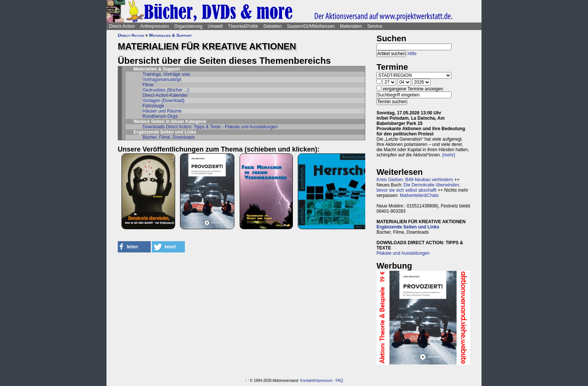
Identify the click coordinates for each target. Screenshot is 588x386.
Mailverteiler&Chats (419, 195)
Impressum (323, 381)
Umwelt (215, 26)
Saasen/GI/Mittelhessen (311, 26)
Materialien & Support (171, 35)
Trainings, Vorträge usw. (166, 74)
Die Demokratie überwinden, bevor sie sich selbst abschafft (418, 188)
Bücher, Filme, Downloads (169, 137)
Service (375, 26)
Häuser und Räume (162, 111)
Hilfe (412, 54)
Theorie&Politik (243, 26)
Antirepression (155, 26)
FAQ (339, 381)
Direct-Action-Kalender (165, 95)
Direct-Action (122, 26)
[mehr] (448, 155)
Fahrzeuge (153, 106)
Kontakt (306, 381)
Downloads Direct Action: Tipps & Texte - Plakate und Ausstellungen (210, 127)
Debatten (273, 26)
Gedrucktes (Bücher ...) (166, 90)
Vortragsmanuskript (162, 80)
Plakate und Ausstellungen (403, 253)
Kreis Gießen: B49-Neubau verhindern (415, 180)
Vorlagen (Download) (163, 101)
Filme (148, 85)
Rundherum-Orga (160, 116)
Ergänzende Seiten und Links (408, 227)
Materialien (351, 26)
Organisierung (188, 26)
